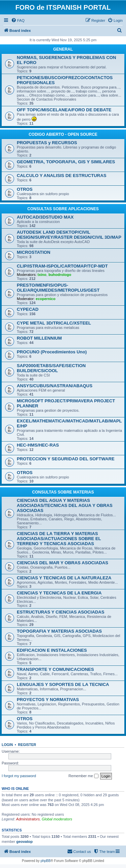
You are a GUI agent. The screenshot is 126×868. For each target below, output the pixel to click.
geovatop (24, 842)
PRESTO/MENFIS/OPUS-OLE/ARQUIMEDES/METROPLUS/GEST (58, 288)
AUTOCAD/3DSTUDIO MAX (45, 217)
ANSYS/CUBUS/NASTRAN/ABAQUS (55, 386)
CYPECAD (28, 309)
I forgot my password (19, 776)
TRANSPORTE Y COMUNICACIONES (55, 669)
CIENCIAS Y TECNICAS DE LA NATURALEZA (64, 578)
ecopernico (46, 299)
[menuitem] (18, 20)
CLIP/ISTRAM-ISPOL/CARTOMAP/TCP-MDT (62, 266)
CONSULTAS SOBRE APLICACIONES (63, 209)
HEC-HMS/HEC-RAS (38, 445)
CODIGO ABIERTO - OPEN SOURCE (63, 134)
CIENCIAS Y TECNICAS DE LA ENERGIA (59, 593)
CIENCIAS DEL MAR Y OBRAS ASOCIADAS (62, 563)
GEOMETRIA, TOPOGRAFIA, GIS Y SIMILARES (66, 162)
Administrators (28, 819)
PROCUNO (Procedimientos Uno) (52, 352)
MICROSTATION (34, 252)
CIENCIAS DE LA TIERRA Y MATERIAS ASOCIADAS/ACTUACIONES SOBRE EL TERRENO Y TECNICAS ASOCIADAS (59, 539)
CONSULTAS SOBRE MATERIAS (63, 492)
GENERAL (63, 49)
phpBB (46, 861)
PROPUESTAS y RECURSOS (47, 143)
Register (27, 745)
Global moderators (57, 819)
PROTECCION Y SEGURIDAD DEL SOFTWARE (66, 459)
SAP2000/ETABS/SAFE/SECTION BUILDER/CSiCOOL (51, 368)
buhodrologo (60, 275)
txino (42, 275)
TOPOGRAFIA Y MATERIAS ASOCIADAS (59, 631)
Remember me (83, 776)
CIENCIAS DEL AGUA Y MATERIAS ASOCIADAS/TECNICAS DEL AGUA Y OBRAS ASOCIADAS (65, 505)
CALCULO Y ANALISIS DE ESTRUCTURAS (61, 176)
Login (7, 745)
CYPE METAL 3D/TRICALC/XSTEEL (54, 323)
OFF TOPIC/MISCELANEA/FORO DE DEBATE (64, 110)
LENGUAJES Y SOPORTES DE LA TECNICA (63, 684)
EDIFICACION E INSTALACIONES (52, 650)
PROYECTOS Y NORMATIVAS (48, 700)
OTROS (25, 189)
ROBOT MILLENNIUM (39, 338)
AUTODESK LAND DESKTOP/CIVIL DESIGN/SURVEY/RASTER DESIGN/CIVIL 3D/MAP (69, 235)
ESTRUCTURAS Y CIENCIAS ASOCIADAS (61, 612)
